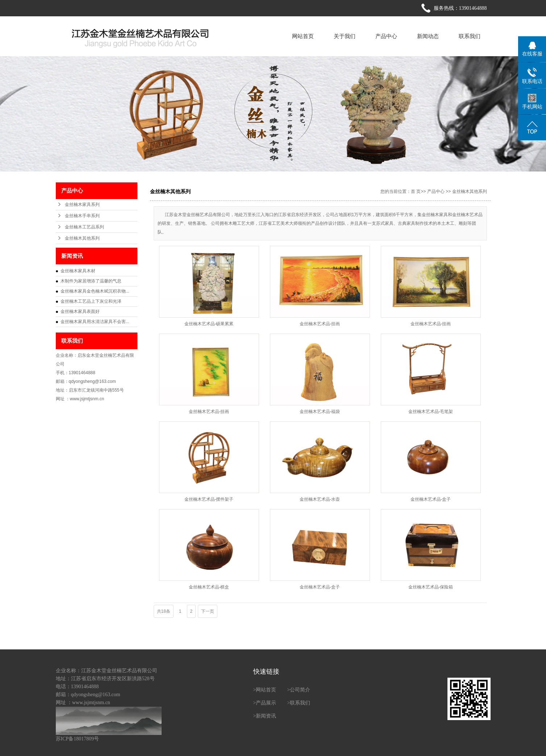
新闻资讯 (266, 716)
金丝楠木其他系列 (82, 238)
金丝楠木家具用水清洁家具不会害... (95, 322)
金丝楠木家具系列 (82, 205)
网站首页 (303, 36)
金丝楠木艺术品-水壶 (320, 499)
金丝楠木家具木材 (78, 271)
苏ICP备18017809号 (78, 739)
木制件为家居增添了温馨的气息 (91, 281)
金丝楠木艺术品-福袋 (320, 412)
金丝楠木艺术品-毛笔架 (431, 412)
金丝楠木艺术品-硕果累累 (209, 324)
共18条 (164, 611)
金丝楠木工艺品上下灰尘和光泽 (91, 301)
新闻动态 (428, 36)
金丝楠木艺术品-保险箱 (431, 587)
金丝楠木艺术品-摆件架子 (209, 499)
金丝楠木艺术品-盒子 (431, 499)
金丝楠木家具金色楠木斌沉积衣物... (95, 291)
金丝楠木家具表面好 (80, 311)
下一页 (208, 611)
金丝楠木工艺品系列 (84, 227)
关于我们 (345, 36)
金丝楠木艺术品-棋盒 (209, 587)
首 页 (416, 191)
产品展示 (266, 703)
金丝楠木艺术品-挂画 (320, 324)
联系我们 (470, 36)
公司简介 (300, 690)
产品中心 (386, 36)
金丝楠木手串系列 (82, 216)
